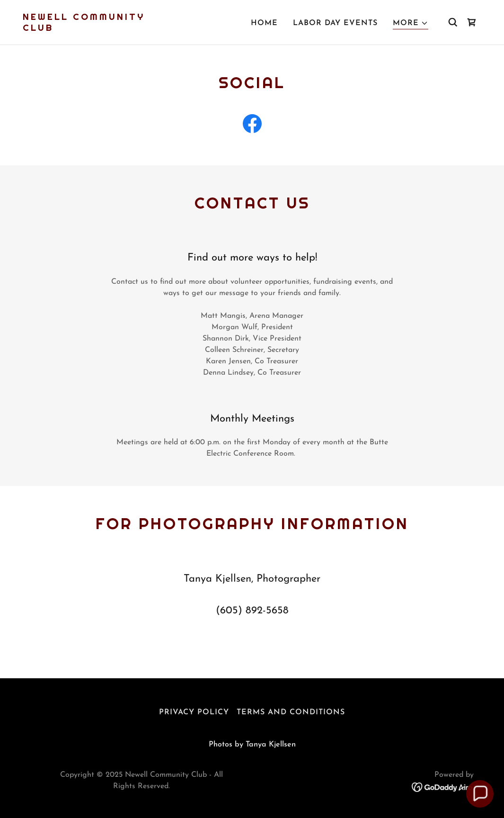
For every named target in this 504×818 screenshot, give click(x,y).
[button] (411, 23)
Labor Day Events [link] (335, 23)
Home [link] (264, 23)
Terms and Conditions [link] (291, 712)
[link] (87, 29)
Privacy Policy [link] (194, 712)
